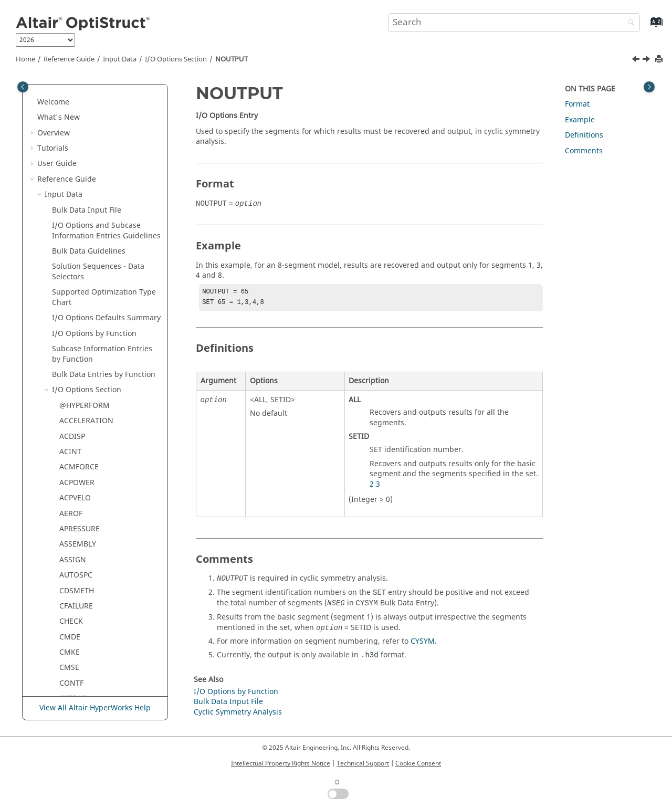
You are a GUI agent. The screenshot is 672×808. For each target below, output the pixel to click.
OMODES (75, 264)
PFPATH (72, 372)
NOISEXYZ (77, 202)
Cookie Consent (418, 763)
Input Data (120, 59)
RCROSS (73, 465)
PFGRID (72, 326)
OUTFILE (74, 295)
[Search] (628, 23)
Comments (584, 151)
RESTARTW (78, 542)
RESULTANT (80, 557)
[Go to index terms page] (645, 27)
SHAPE (71, 681)
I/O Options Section (176, 59)
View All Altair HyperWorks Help (95, 708)
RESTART (75, 511)
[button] (55, 95)
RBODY (72, 449)
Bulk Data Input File (228, 704)
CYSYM (423, 643)
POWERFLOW (82, 388)
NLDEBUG (76, 171)
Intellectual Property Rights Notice (281, 763)
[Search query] (514, 23)
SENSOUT (76, 665)
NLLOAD (74, 187)
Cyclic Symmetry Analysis (238, 714)
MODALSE (77, 94)
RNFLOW (75, 588)
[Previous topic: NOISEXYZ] (637, 60)
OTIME (71, 280)
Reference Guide (69, 59)
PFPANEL (75, 357)
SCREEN (73, 619)
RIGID (70, 573)
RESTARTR (77, 526)
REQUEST (76, 480)
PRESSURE (77, 403)
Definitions (584, 135)
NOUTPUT (232, 59)
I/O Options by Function (236, 694)
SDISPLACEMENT (89, 634)
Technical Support (363, 763)
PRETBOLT (77, 419)
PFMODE (74, 342)
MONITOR (77, 125)
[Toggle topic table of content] (649, 87)
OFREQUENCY (83, 233)
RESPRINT (77, 495)
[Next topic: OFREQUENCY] (647, 60)
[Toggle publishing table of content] (23, 87)
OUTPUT (74, 311)
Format (577, 104)
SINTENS (75, 696)
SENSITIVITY (81, 650)
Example (580, 120)
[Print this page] (660, 60)
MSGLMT (75, 156)
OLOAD (72, 249)
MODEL (72, 110)
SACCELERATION (88, 604)
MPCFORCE (79, 141)
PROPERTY (77, 434)
